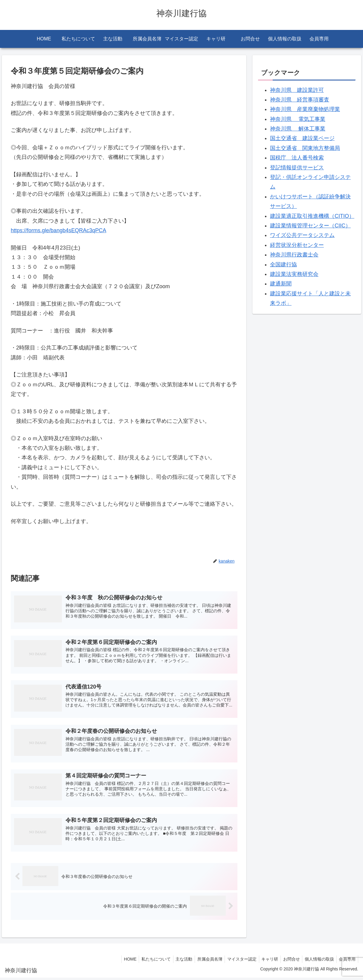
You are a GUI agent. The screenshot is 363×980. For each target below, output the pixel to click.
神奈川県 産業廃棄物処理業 (305, 109)
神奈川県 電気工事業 (298, 119)
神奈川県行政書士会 (294, 255)
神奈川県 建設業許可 (297, 90)
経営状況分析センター (297, 245)
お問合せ (288, 961)
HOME (118, 961)
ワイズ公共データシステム (302, 235)
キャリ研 (265, 961)
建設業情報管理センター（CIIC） (310, 226)
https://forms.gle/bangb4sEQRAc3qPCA (58, 230)
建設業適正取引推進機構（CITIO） (312, 216)
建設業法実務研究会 (294, 274)
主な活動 (175, 961)
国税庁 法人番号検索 (297, 158)
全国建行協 (283, 265)
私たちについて (146, 961)
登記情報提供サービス (297, 168)
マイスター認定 (236, 961)
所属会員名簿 (202, 961)
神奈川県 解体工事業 (298, 129)
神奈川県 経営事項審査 (300, 100)
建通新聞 (281, 284)
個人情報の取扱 (317, 961)
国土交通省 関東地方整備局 (305, 148)
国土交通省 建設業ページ (302, 138)
